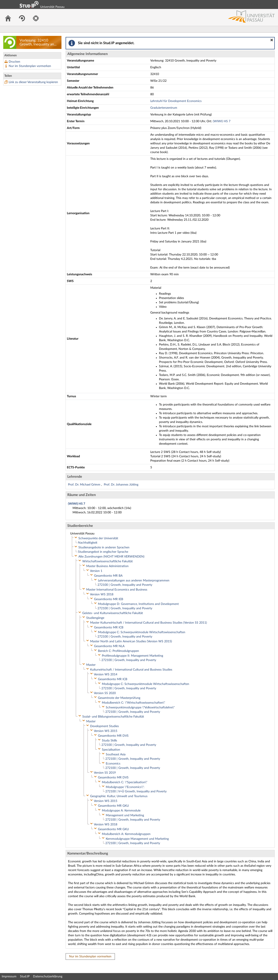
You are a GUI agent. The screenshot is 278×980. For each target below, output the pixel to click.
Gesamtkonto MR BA (108, 576)
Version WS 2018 (102, 594)
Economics (113, 764)
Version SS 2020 (105, 693)
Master (91, 665)
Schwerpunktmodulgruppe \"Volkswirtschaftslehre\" (140, 708)
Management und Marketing (125, 815)
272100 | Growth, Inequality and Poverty (125, 585)
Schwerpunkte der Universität (98, 538)
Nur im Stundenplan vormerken (30, 66)
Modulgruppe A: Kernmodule (121, 811)
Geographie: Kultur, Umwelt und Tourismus (119, 796)
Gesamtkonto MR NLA (109, 646)
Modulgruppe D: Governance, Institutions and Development (138, 604)
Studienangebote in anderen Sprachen (104, 548)
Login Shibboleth (250, 4)
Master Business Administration (107, 566)
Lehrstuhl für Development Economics (176, 101)
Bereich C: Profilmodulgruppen (118, 651)
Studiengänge (95, 618)
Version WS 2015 (106, 731)
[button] (272, 40)
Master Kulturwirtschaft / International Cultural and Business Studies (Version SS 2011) (149, 623)
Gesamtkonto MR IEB (109, 599)
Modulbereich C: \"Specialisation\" (125, 782)
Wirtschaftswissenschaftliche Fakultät (108, 561)
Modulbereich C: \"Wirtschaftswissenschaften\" (133, 703)
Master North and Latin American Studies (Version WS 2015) (131, 641)
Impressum (9, 977)
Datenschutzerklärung (48, 977)
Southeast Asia (116, 755)
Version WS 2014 (106, 674)
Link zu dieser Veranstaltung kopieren (33, 82)
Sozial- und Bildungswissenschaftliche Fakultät (113, 717)
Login (273, 4)
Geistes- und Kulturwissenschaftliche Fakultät (113, 613)
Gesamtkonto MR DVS (113, 736)
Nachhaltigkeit (88, 543)
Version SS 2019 (105, 773)
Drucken (14, 62)
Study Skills (109, 741)
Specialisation (111, 750)
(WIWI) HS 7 (222, 121)
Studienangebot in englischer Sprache (103, 552)
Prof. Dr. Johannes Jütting (121, 485)
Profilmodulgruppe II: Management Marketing (132, 656)
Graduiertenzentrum (164, 108)
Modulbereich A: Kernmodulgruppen (126, 834)
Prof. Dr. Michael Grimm (85, 485)
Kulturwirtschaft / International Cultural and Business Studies (131, 670)
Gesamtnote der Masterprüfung (119, 698)
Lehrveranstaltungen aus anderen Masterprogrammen (134, 581)
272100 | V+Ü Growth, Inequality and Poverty (136, 791)
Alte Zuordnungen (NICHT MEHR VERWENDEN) (111, 557)
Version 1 (96, 571)
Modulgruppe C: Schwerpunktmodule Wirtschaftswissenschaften (142, 632)
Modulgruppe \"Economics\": (125, 787)
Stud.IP (25, 977)
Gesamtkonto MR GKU (113, 806)
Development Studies (104, 726)
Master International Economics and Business (117, 590)
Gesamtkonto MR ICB (109, 628)
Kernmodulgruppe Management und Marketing (137, 839)
